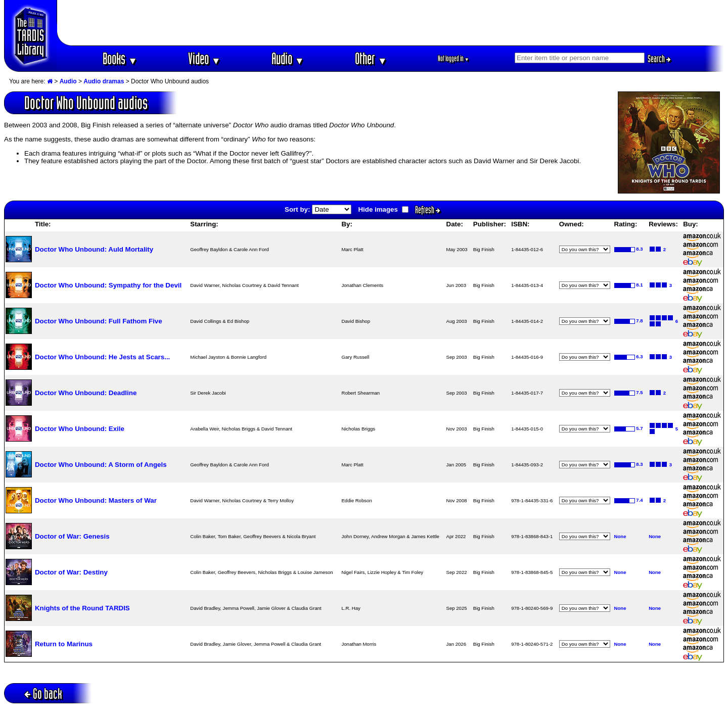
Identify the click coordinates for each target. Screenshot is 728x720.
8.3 (639, 249)
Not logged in (454, 58)
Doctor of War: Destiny (71, 572)
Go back (43, 693)
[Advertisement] (391, 23)
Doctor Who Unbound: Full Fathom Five (99, 321)
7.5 (639, 392)
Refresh (428, 210)
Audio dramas (104, 81)
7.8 (639, 321)
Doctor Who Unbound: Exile (80, 429)
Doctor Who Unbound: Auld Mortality (94, 249)
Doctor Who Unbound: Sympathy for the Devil (108, 285)
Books (120, 58)
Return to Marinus (64, 644)
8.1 (639, 285)
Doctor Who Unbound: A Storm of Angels (101, 465)
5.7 (639, 428)
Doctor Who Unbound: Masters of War (96, 500)
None (620, 536)
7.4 (639, 500)
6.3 (639, 356)
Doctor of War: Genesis (72, 536)
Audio (288, 58)
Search (659, 59)
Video (204, 58)
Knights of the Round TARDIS (82, 608)
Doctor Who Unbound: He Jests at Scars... (102, 357)
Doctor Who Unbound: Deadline (86, 393)
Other (371, 58)
